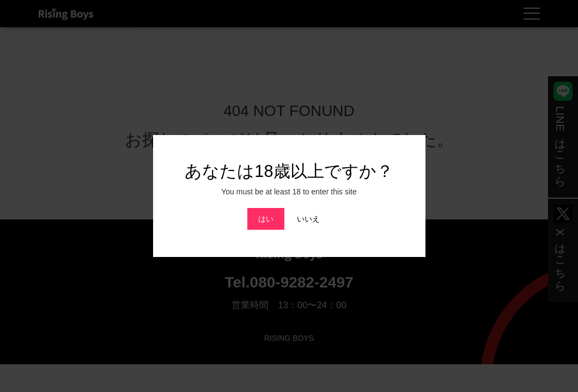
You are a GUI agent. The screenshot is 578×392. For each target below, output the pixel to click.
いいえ (308, 219)
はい (266, 219)
